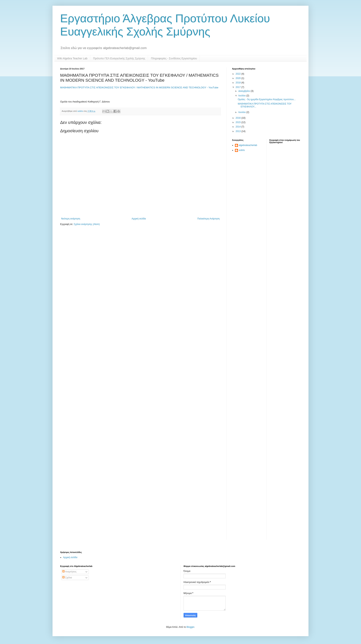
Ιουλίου (242, 96)
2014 (239, 127)
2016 (239, 118)
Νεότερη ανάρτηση (71, 219)
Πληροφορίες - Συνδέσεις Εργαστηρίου (174, 58)
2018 (239, 83)
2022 (239, 74)
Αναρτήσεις (69, 572)
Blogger (190, 627)
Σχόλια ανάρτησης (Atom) (87, 224)
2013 (239, 131)
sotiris (242, 150)
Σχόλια (67, 578)
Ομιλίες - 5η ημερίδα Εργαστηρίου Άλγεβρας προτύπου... (267, 99)
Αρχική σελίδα (139, 219)
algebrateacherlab (248, 145)
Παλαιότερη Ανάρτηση (208, 219)
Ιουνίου (242, 112)
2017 (239, 87)
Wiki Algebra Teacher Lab (72, 58)
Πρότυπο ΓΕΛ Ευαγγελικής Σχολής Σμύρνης (119, 58)
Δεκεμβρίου (245, 91)
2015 (239, 122)
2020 (239, 78)
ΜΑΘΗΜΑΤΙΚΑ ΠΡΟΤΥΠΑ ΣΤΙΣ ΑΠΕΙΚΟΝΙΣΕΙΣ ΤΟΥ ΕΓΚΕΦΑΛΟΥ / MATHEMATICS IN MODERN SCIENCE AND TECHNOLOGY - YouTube (139, 87)
